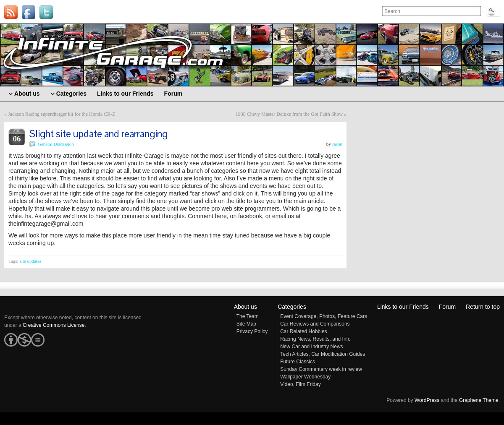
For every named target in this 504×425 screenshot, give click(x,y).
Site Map (246, 324)
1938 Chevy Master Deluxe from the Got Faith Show (289, 114)
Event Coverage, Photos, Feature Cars (324, 316)
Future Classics (298, 362)
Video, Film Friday (300, 384)
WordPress (427, 400)
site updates (30, 261)
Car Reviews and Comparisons (315, 324)
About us (245, 307)
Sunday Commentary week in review (321, 369)
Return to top (483, 307)
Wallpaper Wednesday (305, 377)
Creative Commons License (54, 325)
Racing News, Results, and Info (315, 339)
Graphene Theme (479, 400)
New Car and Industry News (311, 347)
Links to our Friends (403, 307)
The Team (248, 316)
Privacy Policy (252, 331)
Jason (337, 144)
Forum (447, 307)
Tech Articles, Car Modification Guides (323, 354)
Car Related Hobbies (303, 331)
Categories (292, 307)
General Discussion (56, 144)
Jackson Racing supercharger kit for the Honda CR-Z (62, 114)
